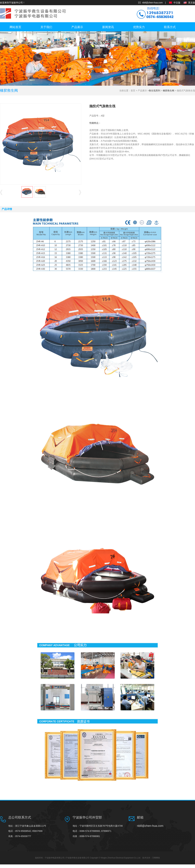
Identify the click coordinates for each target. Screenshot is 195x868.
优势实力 (139, 27)
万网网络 (156, 858)
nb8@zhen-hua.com (152, 3)
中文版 (177, 3)
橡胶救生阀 (169, 91)
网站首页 (15, 27)
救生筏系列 (155, 91)
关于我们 (46, 27)
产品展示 (77, 27)
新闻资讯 (108, 27)
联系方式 (170, 27)
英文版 (192, 3)
